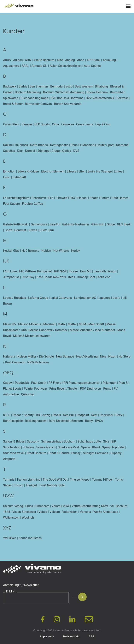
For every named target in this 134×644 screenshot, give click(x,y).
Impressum (47, 636)
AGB (91, 636)
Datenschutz (71, 636)
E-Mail (11, 591)
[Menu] (128, 6)
